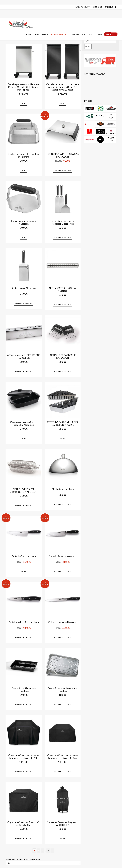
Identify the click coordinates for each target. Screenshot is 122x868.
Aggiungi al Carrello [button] (63, 170)
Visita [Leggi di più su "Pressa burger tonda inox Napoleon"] (24, 237)
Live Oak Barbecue (22, 24)
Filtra (88, 47)
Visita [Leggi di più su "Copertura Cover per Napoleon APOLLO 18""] (63, 838)
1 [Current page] (35, 851)
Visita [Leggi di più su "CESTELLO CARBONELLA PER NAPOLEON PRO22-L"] (63, 438)
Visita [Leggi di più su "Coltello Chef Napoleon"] (24, 571)
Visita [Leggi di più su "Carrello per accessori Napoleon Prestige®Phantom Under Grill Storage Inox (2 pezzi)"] (63, 103)
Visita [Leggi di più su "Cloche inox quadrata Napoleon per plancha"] (24, 170)
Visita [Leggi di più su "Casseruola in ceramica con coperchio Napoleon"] (24, 438)
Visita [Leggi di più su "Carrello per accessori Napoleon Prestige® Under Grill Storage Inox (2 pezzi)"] (24, 103)
